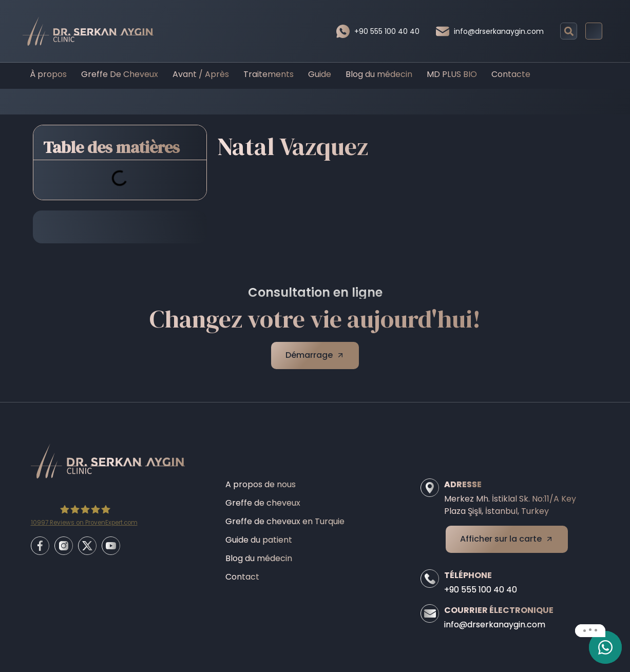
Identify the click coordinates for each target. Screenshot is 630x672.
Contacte (511, 74)
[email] (605, 647)
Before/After (295, 101)
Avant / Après (201, 74)
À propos (48, 74)
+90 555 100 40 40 (387, 31)
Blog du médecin (379, 74)
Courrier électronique (499, 610)
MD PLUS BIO (452, 74)
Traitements (269, 74)
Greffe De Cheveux (120, 74)
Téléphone (468, 575)
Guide (320, 74)
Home (249, 101)
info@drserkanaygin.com (499, 31)
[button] (569, 31)
